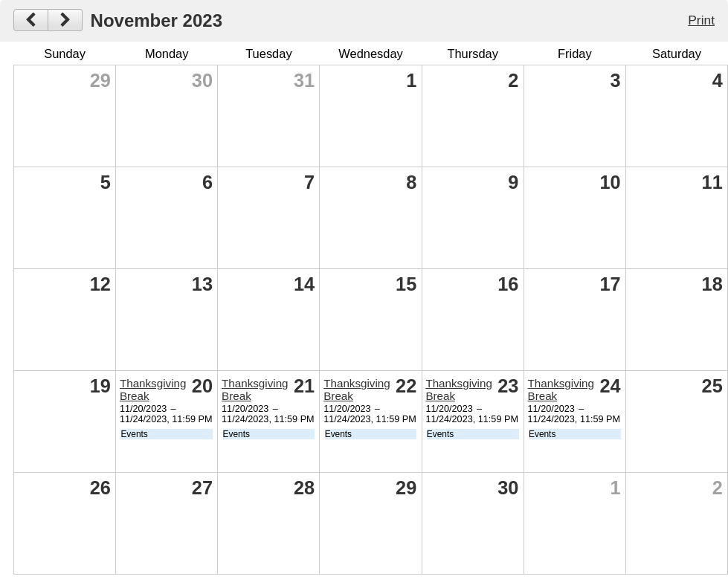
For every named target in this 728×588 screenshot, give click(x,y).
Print (701, 20)
